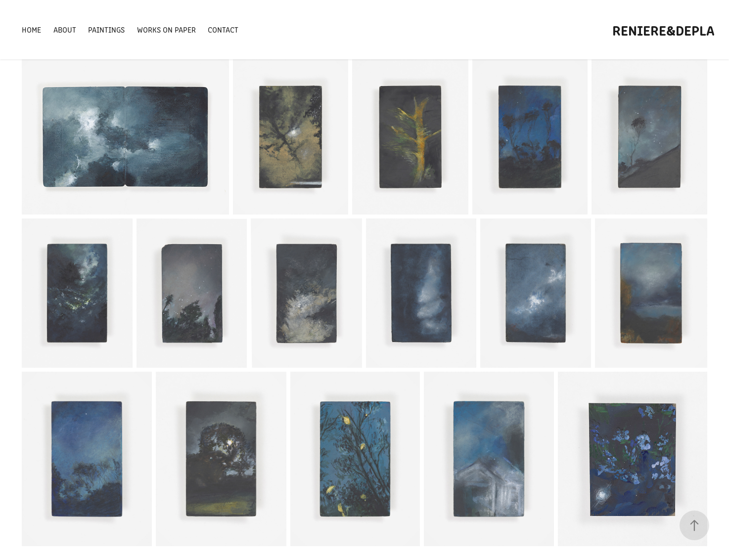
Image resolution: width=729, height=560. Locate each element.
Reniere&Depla (663, 30)
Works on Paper (166, 29)
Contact (223, 29)
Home (31, 29)
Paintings (106, 29)
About (65, 29)
